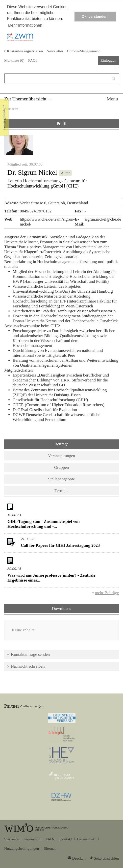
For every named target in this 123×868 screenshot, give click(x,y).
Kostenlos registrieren (25, 51)
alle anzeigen (33, 706)
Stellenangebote (61, 479)
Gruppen (61, 467)
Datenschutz (86, 839)
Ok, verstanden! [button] (95, 17)
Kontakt (66, 839)
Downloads (74, 608)
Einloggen (108, 60)
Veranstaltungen (62, 456)
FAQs (33, 60)
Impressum (32, 839)
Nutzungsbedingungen (22, 848)
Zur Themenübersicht (25, 99)
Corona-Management (83, 51)
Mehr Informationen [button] (25, 25)
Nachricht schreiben (28, 666)
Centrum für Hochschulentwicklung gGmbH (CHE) (47, 183)
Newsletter (55, 51)
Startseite (11, 109)
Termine (61, 491)
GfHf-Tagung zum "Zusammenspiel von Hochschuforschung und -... (44, 524)
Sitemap (50, 848)
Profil (61, 123)
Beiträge (62, 444)
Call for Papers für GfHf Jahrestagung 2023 (60, 545)
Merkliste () (14, 60)
